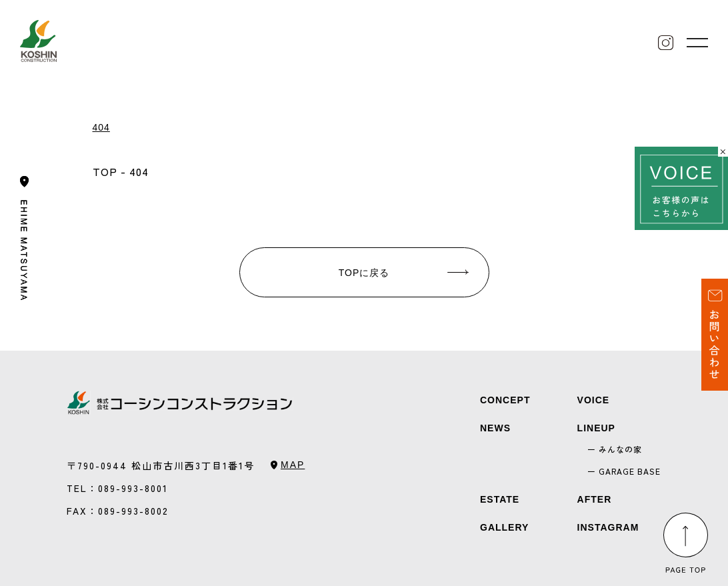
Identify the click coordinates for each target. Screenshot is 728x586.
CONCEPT (505, 400)
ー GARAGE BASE (624, 471)
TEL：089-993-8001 (117, 488)
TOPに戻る (364, 273)
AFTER (595, 499)
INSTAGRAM (608, 527)
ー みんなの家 (615, 449)
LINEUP (596, 428)
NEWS (495, 428)
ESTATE (500, 499)
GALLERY (504, 527)
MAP (293, 465)
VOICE (594, 400)
